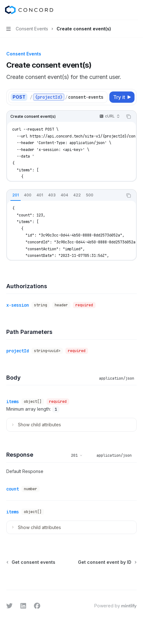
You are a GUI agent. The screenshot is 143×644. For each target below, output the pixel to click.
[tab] (16, 195)
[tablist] (65, 195)
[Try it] (122, 97)
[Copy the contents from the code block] (129, 117)
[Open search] (123, 10)
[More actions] (135, 10)
